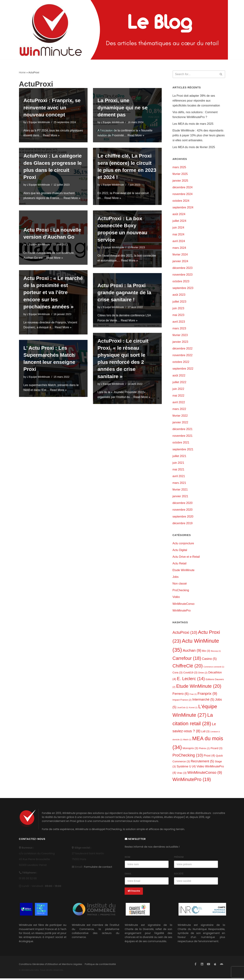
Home (22, 72)
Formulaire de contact (98, 868)
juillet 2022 (180, 383)
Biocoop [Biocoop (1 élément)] (216, 652)
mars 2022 (179, 410)
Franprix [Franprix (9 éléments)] (207, 695)
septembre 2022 (183, 369)
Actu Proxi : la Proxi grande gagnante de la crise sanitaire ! (124, 292)
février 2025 (180, 174)
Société (179, 875)
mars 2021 (179, 484)
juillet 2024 (180, 221)
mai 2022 (179, 396)
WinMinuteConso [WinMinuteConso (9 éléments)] (205, 774)
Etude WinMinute (184, 571)
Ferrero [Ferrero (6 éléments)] (181, 695)
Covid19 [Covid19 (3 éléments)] (190, 674)
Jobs (176, 578)
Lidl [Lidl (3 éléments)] (205, 733)
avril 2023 (179, 322)
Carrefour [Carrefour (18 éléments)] (187, 659)
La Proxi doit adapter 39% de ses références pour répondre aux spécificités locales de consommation (196, 101)
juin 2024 (178, 228)
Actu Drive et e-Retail (186, 558)
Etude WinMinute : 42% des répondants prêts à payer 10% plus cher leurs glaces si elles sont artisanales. (199, 136)
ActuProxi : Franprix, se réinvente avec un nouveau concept (52, 107)
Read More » (65, 135)
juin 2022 (178, 390)
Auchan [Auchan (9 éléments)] (192, 652)
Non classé (180, 585)
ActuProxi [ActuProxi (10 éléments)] (185, 634)
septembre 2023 (183, 289)
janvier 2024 (180, 262)
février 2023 (180, 336)
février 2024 (180, 255)
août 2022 (179, 376)
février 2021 (180, 491)
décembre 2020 (183, 504)
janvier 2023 (180, 342)
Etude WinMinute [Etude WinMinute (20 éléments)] (199, 688)
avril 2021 (179, 477)
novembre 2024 (183, 194)
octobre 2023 (181, 282)
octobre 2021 (181, 443)
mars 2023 (179, 329)
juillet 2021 (180, 457)
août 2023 (179, 295)
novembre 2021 (183, 437)
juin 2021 (178, 464)
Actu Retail (180, 565)
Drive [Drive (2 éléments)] (203, 674)
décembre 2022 (183, 349)
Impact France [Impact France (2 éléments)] (182, 701)
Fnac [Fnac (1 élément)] (193, 696)
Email (128, 875)
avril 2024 (179, 241)
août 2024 (179, 214)
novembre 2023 (183, 275)
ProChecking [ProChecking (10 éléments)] (188, 757)
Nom (128, 859)
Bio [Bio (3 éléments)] (206, 652)
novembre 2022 (183, 356)
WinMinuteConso (184, 605)
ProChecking (181, 591)
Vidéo (176, 598)
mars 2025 (179, 167)
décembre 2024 (183, 188)
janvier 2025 (180, 181)
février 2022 (180, 417)
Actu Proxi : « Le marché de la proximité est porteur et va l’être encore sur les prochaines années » (53, 292)
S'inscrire (134, 893)
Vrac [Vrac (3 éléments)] (182, 774)
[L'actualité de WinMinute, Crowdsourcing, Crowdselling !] (51, 30)
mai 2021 (179, 470)
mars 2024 (179, 248)
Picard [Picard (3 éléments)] (217, 750)
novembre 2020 (183, 511)
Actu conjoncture (183, 544)
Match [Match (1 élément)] (187, 741)
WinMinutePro (182, 612)
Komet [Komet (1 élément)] (193, 709)
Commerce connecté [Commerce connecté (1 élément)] (214, 668)
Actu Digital (180, 551)
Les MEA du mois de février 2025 (194, 147)
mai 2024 (179, 235)
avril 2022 (179, 403)
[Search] (195, 74)
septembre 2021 (183, 450)
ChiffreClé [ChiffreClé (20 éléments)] (188, 667)
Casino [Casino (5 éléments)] (209, 660)
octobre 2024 (181, 201)
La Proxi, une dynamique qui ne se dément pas (123, 107)
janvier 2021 (180, 497)
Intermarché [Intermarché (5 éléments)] (203, 701)
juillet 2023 (180, 302)
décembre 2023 (183, 268)
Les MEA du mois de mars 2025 (193, 124)
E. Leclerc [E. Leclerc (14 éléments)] (191, 680)
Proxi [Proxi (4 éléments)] (209, 757)
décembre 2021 (183, 430)
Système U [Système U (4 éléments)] (186, 768)
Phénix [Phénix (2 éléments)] (204, 750)
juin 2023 (178, 309)
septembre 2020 (183, 517)
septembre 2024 (183, 208)
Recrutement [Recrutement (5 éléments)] (202, 763)
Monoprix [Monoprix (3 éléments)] (190, 750)
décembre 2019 (183, 524)
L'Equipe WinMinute (39, 122)
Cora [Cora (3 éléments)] (178, 674)
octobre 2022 (181, 363)
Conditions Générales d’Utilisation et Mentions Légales (51, 966)
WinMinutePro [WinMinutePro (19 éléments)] (192, 781)
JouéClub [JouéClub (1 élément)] (183, 709)
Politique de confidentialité (100, 966)
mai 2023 (179, 316)
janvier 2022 (180, 423)
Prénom (179, 859)
